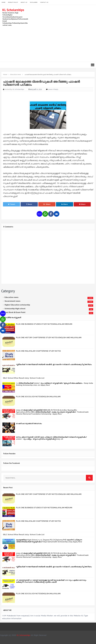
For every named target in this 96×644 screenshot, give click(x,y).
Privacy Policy (13, 2)
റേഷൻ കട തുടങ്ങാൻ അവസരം (29, 424)
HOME (4, 2)
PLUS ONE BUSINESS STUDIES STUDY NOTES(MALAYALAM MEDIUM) (44, 324)
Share (29, 204)
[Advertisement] (52, 43)
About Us (24, 2)
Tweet (12, 204)
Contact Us (44, 2)
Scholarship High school (15, 309)
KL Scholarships (13, 10)
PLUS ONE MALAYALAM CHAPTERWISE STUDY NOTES (38, 351)
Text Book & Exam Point (15, 312)
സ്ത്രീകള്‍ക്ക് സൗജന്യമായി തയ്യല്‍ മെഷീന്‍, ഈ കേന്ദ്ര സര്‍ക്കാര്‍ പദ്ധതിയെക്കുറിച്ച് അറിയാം (54, 364)
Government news (12, 301)
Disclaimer (34, 2)
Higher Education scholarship (17, 305)
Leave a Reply (53, 89)
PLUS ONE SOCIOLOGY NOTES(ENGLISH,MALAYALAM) (38, 397)
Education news (11, 297)
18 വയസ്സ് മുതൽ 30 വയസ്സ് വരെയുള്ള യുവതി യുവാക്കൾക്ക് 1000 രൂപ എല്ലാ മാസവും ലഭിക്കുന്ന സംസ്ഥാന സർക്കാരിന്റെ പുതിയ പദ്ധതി (51, 581)
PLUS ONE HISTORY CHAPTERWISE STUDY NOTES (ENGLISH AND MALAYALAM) (49, 338)
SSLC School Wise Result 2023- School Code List (24, 378)
